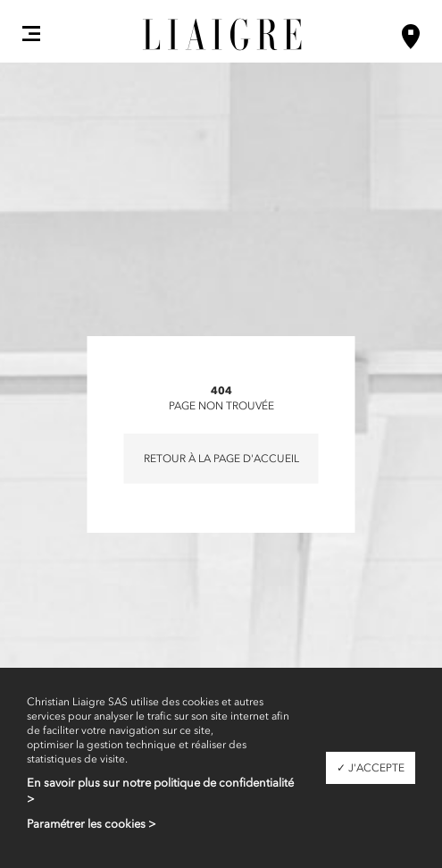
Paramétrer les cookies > (92, 824)
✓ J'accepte (371, 768)
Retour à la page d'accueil (221, 459)
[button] (31, 33)
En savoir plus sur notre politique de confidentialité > (160, 791)
